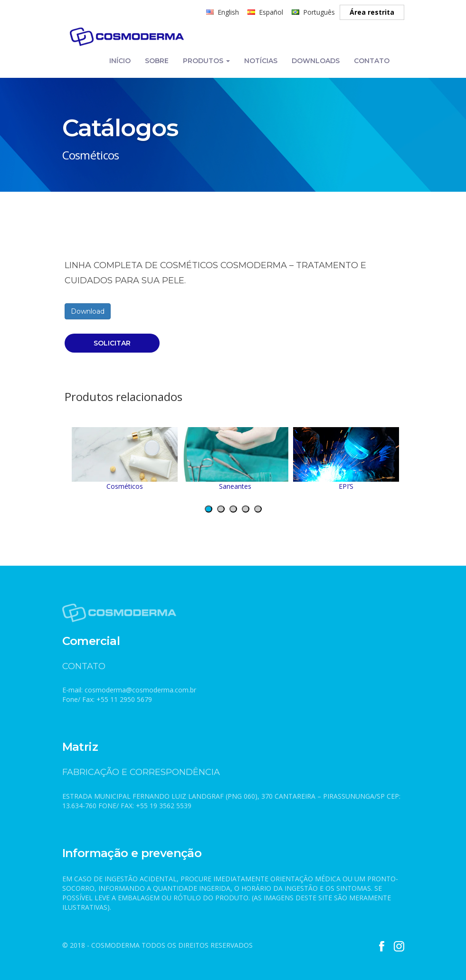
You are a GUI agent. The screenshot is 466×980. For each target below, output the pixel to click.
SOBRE (157, 61)
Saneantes (235, 459)
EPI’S (346, 459)
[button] (209, 509)
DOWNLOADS (316, 61)
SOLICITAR (112, 343)
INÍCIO (120, 61)
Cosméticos (125, 459)
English (228, 12)
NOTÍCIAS (261, 61)
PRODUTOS (206, 61)
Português (319, 12)
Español (271, 12)
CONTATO (372, 61)
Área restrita (372, 12)
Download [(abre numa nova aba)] (88, 311)
